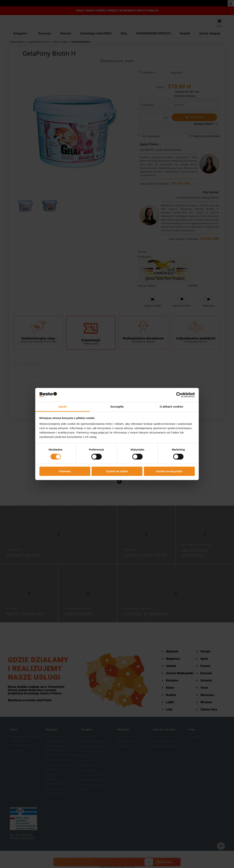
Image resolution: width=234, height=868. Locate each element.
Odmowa (65, 471)
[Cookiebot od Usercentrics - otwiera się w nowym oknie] (179, 395)
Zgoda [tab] (62, 407)
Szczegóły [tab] (117, 407)
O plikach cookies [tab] (171, 407)
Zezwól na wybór (117, 471)
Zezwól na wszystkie (169, 471)
